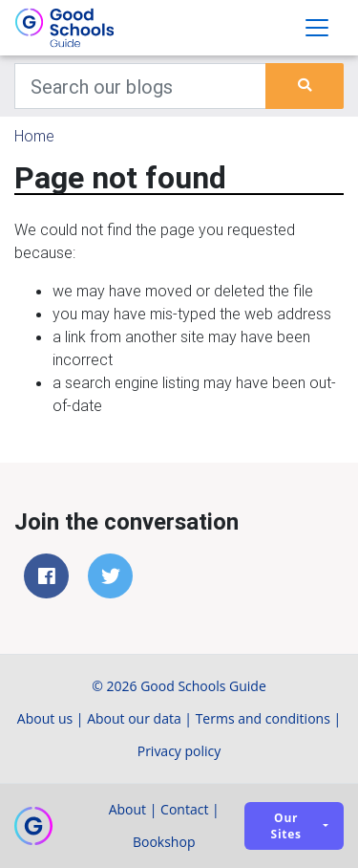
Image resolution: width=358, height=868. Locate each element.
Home (34, 136)
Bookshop (164, 842)
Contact (184, 809)
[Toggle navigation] (317, 28)
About (127, 809)
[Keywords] (140, 86)
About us (45, 718)
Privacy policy (179, 751)
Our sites (286, 826)
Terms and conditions (263, 718)
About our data (134, 718)
